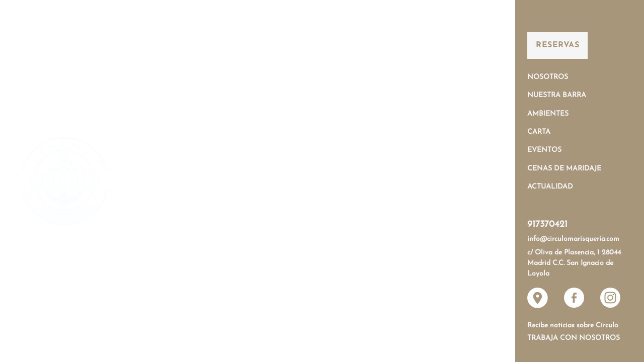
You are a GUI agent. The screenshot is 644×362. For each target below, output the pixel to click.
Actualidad (550, 187)
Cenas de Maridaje (564, 169)
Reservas (557, 45)
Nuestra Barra (557, 95)
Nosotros (548, 77)
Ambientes (548, 114)
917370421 (547, 224)
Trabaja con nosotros (574, 338)
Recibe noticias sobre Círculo (573, 326)
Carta (539, 132)
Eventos (544, 150)
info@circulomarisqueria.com (573, 239)
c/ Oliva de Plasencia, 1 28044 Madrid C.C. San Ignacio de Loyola (574, 263)
